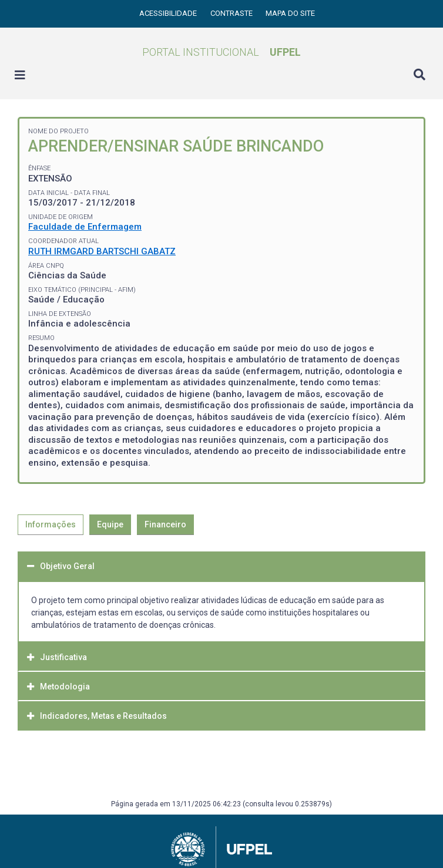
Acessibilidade (169, 13)
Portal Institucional (221, 52)
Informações (51, 524)
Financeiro (165, 524)
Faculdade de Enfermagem (85, 227)
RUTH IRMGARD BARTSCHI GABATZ (102, 251)
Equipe (110, 524)
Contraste (232, 13)
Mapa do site (290, 13)
